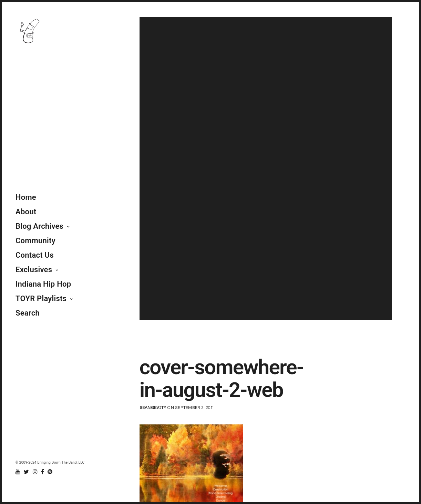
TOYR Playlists (41, 299)
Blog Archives (39, 226)
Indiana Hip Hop (43, 284)
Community (35, 241)
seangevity (153, 407)
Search (28, 313)
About (26, 212)
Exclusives (34, 270)
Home (26, 197)
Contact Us (35, 255)
